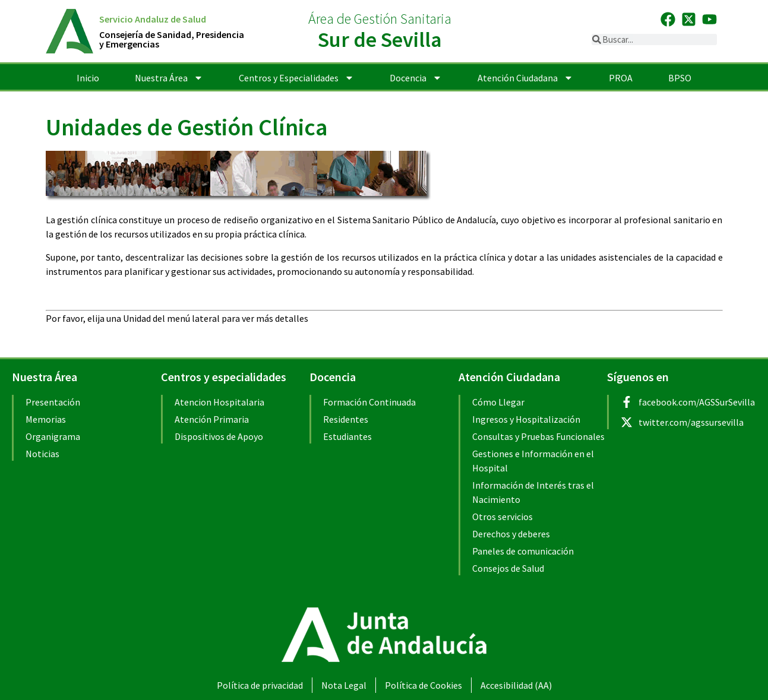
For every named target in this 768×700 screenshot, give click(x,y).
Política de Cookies (423, 685)
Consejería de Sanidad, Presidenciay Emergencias (172, 39)
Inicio (88, 78)
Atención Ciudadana (525, 78)
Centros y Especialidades (296, 78)
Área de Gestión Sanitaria (380, 19)
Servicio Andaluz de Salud (153, 19)
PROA (621, 78)
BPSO (680, 78)
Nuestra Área (169, 78)
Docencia (416, 78)
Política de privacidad (260, 685)
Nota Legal (344, 685)
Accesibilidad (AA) (516, 685)
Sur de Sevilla (380, 39)
